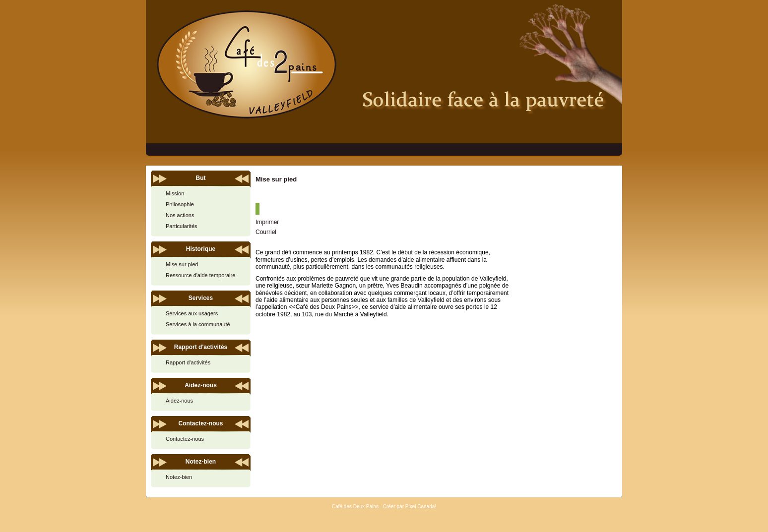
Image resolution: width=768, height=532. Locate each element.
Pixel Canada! (421, 506)
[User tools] (257, 209)
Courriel (266, 232)
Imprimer (267, 222)
